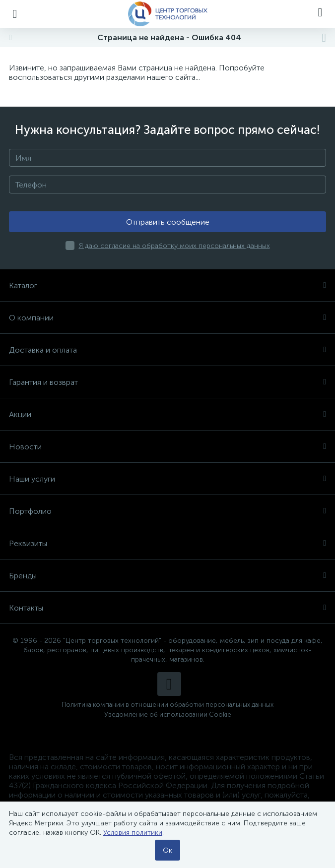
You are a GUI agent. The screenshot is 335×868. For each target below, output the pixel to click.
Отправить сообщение (168, 222)
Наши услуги (167, 479)
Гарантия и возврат (167, 382)
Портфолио (167, 511)
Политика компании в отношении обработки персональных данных (167, 705)
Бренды (167, 576)
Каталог (167, 285)
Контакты (167, 608)
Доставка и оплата (167, 350)
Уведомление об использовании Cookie (168, 714)
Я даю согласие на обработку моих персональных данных (174, 246)
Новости (167, 447)
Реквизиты (167, 543)
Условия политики (133, 833)
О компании (167, 318)
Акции (167, 414)
